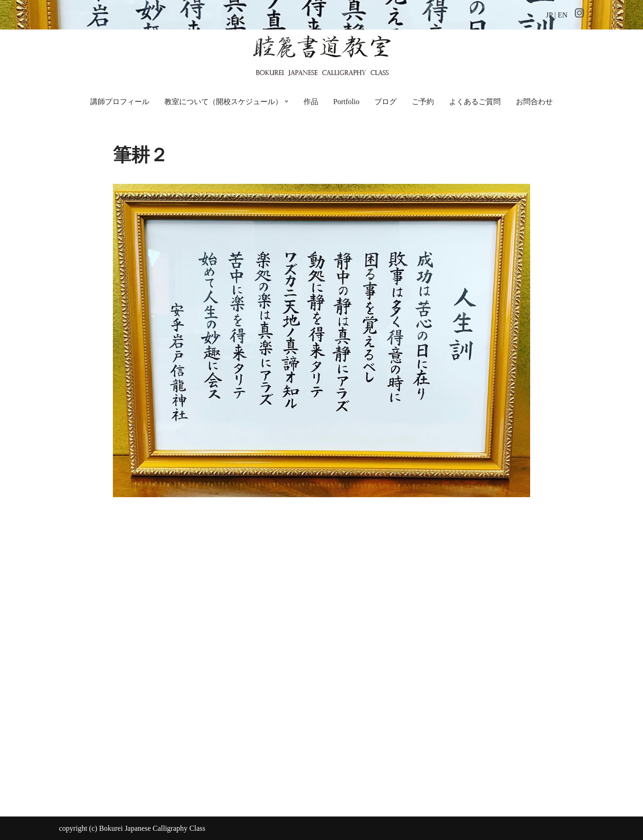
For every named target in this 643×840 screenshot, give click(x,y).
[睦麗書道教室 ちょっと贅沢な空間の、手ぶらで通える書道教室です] (321, 54)
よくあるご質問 (475, 102)
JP (549, 15)
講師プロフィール (120, 102)
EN (563, 15)
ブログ (386, 102)
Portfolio (347, 102)
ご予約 (423, 102)
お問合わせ (534, 102)
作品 (311, 102)
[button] (286, 101)
